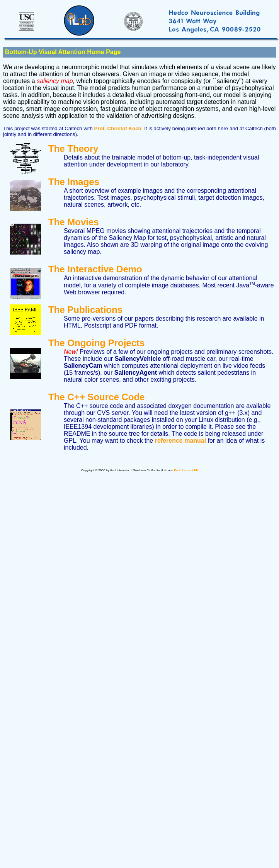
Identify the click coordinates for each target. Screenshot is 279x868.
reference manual (181, 441)
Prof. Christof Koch (118, 128)
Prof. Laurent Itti (186, 470)
